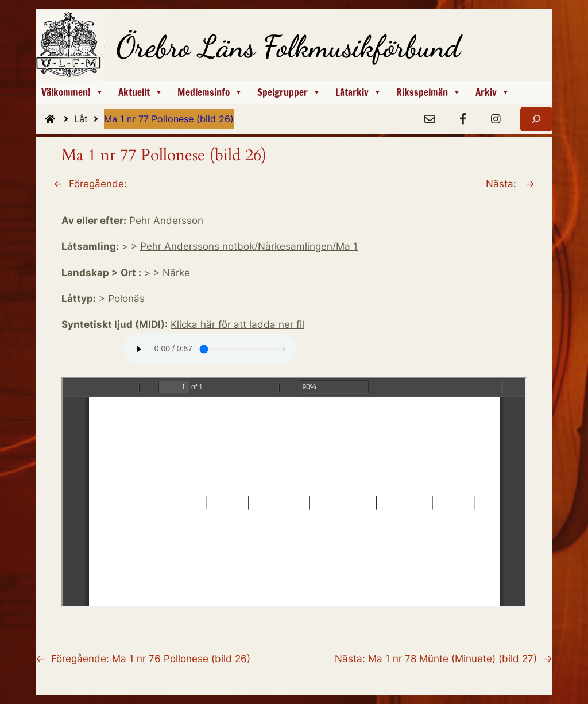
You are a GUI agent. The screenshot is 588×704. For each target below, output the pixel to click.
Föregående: (98, 184)
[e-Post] (430, 119)
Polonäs (126, 299)
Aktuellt (141, 92)
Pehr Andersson (166, 221)
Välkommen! (73, 92)
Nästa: (502, 184)
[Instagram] (496, 119)
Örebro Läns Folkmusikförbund (288, 47)
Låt (89, 119)
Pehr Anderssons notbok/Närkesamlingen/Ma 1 (249, 246)
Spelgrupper (289, 92)
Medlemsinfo (210, 92)
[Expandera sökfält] (536, 119)
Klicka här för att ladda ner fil (237, 324)
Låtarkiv (359, 92)
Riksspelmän (429, 92)
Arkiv (493, 92)
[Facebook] (463, 119)
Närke (176, 273)
